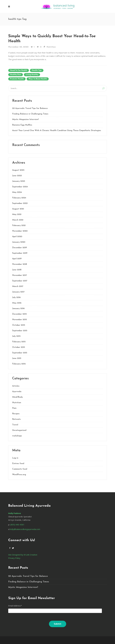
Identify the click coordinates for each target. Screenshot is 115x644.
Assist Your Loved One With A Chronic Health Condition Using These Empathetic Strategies (57, 131)
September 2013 (20, 353)
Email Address (15, 606)
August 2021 (18, 209)
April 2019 (17, 259)
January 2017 (18, 292)
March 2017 (18, 286)
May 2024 (17, 192)
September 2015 (20, 331)
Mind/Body (17, 397)
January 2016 (18, 309)
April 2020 (17, 237)
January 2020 (19, 242)
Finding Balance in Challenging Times (30, 114)
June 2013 (17, 358)
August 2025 (18, 170)
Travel (15, 425)
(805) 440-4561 (17, 525)
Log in (15, 458)
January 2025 (19, 181)
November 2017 (19, 275)
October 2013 (19, 347)
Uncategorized (19, 430)
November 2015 (20, 320)
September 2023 (20, 203)
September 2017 (20, 281)
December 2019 (19, 248)
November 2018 (20, 264)
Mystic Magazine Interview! (25, 119)
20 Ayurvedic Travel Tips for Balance (30, 108)
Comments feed (20, 469)
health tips (37, 70)
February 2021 (19, 226)
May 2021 (17, 214)
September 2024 (20, 187)
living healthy (32, 75)
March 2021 (18, 220)
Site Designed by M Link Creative (23, 555)
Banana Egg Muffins (22, 125)
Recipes (16, 414)
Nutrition (51, 47)
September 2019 (20, 253)
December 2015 (19, 314)
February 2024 (19, 198)
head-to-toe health (19, 70)
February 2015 (19, 342)
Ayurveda (17, 392)
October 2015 (19, 325)
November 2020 (20, 231)
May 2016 (17, 303)
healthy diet (16, 75)
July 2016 (16, 297)
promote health (17, 79)
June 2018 (17, 270)
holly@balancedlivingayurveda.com (25, 529)
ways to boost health (38, 79)
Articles (16, 386)
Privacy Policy (14, 558)
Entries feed (18, 464)
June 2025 (17, 176)
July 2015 (16, 336)
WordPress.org (19, 475)
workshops (17, 436)
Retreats (16, 419)
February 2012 (19, 364)
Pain (14, 408)
